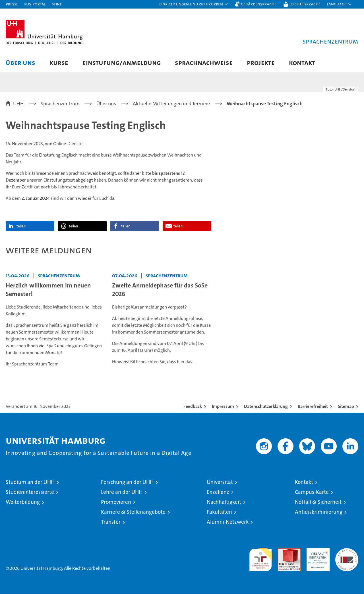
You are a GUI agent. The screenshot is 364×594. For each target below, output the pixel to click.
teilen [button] (21, 226)
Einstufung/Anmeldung (122, 62)
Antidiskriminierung (319, 512)
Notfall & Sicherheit (318, 502)
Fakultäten (219, 512)
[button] (194, 4)
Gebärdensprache (259, 4)
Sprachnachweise (204, 62)
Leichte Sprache (305, 4)
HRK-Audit (317, 551)
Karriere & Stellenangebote (133, 512)
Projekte (261, 62)
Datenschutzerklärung (266, 406)
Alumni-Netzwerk (228, 522)
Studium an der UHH (30, 482)
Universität (220, 482)
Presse (12, 4)
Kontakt (302, 62)
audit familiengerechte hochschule (261, 557)
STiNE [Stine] (57, 4)
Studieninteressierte (30, 492)
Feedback (193, 406)
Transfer (111, 522)
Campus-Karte (312, 492)
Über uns (20, 62)
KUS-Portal (35, 4)
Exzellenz (218, 492)
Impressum (223, 406)
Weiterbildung (23, 502)
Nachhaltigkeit (224, 502)
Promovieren (116, 502)
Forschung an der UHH (127, 482)
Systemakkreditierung (347, 551)
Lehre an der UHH (122, 492)
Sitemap (346, 406)
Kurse (59, 62)
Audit (283, 551)
